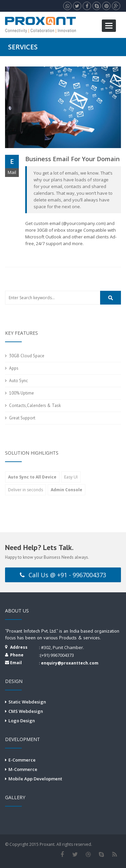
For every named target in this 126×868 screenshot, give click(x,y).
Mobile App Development (35, 779)
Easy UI (71, 477)
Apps (14, 368)
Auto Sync (18, 381)
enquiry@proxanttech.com (70, 663)
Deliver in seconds (26, 490)
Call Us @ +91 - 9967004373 (63, 575)
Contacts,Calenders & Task (35, 405)
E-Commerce (22, 760)
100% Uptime (22, 393)
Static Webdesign (27, 702)
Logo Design (22, 721)
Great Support (22, 418)
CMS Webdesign (26, 711)
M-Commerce (23, 769)
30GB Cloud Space (27, 356)
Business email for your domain (72, 159)
